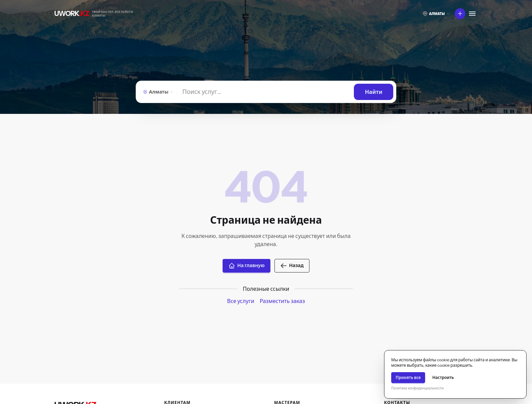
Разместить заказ (282, 301)
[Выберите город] (436, 14)
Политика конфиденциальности (417, 388)
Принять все (408, 377)
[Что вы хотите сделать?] (460, 14)
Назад (292, 266)
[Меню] (472, 14)
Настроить (443, 377)
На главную (246, 266)
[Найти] (265, 92)
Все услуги (241, 301)
